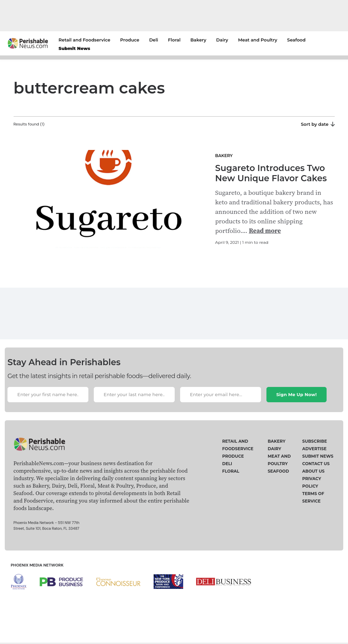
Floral (174, 40)
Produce (130, 40)
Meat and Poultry (257, 40)
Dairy (222, 40)
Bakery (198, 40)
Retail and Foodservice (84, 40)
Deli (154, 40)
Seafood (296, 40)
